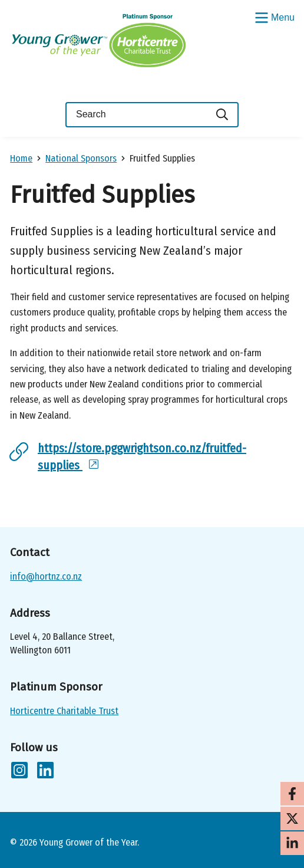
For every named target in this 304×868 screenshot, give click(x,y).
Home (21, 158)
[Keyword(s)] (136, 115)
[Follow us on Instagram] (19, 772)
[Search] (223, 115)
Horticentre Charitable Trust (64, 711)
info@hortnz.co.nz (46, 576)
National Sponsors (81, 158)
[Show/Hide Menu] (273, 17)
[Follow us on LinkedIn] (45, 772)
